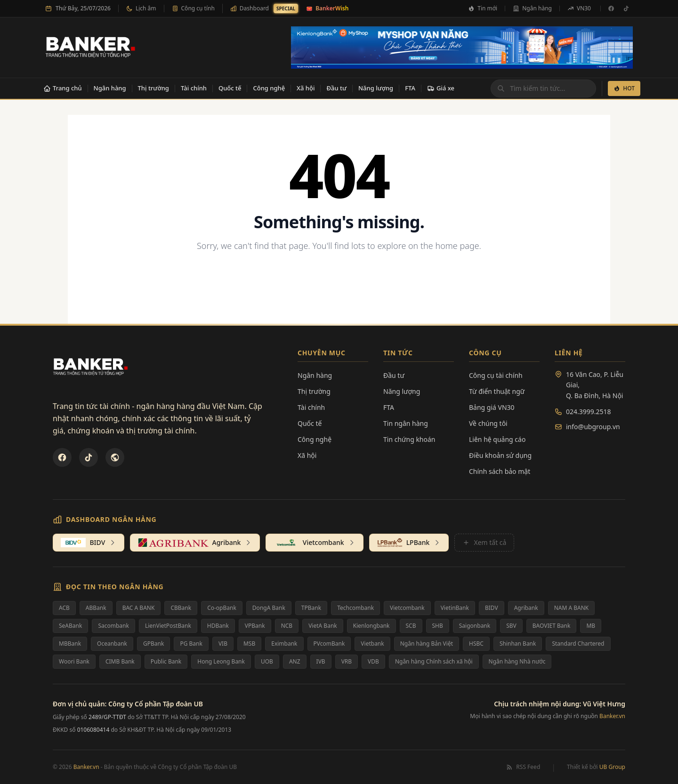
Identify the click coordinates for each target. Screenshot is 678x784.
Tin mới (483, 8)
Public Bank (166, 661)
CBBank (181, 608)
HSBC (476, 644)
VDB (373, 661)
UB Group (612, 767)
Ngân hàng (532, 8)
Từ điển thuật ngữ (497, 391)
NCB (287, 626)
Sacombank (113, 626)
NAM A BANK (572, 608)
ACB (64, 608)
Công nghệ (269, 88)
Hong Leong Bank (221, 661)
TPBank (311, 608)
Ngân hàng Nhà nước (517, 661)
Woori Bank (74, 661)
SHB (438, 626)
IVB (321, 661)
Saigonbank (475, 626)
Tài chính (194, 88)
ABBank (96, 608)
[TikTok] (626, 8)
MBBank (70, 644)
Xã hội (306, 88)
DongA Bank (269, 608)
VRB (347, 661)
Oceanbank (112, 644)
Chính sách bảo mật (500, 471)
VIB (223, 644)
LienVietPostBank (168, 626)
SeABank (70, 626)
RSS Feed (523, 767)
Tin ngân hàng (406, 423)
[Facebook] (611, 8)
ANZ (295, 661)
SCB (411, 626)
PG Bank (191, 644)
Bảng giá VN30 (492, 407)
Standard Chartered (578, 644)
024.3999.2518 (589, 412)
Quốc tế (230, 88)
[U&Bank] (115, 457)
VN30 (579, 8)
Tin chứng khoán (409, 439)
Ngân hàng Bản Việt (427, 644)
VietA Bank (323, 626)
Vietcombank (407, 608)
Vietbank (372, 644)
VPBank (255, 626)
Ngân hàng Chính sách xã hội (434, 661)
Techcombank (355, 608)
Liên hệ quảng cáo (497, 439)
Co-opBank (222, 608)
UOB (267, 661)
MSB (249, 644)
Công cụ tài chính (496, 375)
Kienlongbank (371, 626)
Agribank (526, 608)
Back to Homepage (339, 276)
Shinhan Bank (518, 644)
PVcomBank (329, 644)
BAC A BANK (139, 608)
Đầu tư (336, 88)
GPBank (153, 644)
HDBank (218, 626)
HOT (624, 88)
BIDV (492, 608)
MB (591, 626)
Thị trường (153, 88)
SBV (511, 626)
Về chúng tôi (488, 423)
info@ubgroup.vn (593, 427)
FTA (410, 88)
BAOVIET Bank (552, 626)
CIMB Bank (120, 661)
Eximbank (284, 644)
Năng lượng (376, 88)
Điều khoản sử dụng (500, 455)
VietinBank (455, 608)
